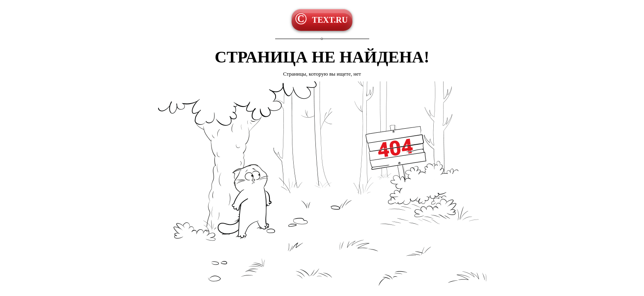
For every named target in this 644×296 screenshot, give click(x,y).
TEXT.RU (330, 20)
